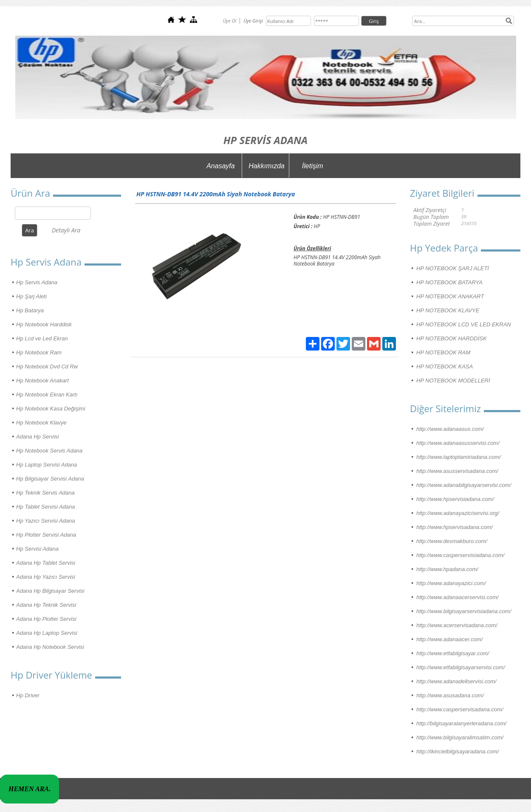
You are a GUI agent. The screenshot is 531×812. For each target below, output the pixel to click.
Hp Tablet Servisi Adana (46, 507)
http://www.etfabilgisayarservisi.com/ (461, 667)
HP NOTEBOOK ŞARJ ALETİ (453, 268)
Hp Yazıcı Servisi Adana (46, 521)
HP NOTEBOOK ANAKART (450, 296)
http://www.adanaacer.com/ (449, 639)
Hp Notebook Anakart (42, 381)
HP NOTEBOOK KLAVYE (448, 310)
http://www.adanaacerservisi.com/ (458, 597)
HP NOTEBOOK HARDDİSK (452, 338)
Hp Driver (28, 695)
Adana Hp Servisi (37, 437)
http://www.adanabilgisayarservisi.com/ (464, 485)
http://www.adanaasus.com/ (450, 429)
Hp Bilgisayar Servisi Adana (50, 479)
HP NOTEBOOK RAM (443, 352)
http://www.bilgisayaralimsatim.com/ (460, 737)
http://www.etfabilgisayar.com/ (453, 653)
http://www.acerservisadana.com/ (457, 625)
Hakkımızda (266, 166)
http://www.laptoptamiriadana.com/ (459, 457)
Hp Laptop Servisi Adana (47, 465)
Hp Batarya (30, 310)
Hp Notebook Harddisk (44, 324)
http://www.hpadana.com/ (447, 569)
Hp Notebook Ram (39, 352)
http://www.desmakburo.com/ (452, 541)
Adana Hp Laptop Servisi (47, 633)
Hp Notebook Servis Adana (49, 451)
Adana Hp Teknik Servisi (46, 605)
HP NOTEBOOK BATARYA (449, 282)
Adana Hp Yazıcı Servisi (46, 577)
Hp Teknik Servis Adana (45, 493)
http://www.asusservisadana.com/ (457, 471)
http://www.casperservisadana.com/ (460, 709)
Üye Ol (230, 21)
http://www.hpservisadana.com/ (455, 527)
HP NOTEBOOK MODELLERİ (453, 381)
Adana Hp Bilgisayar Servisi (50, 591)
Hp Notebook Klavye (41, 423)
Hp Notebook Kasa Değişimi (51, 409)
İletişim (313, 166)
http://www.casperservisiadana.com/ (460, 555)
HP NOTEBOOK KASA (445, 366)
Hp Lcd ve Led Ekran (42, 338)
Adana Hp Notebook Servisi (50, 647)
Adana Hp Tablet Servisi (46, 563)
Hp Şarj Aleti (31, 296)
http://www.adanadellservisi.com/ (456, 681)
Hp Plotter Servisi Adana (46, 535)
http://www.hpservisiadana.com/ (455, 499)
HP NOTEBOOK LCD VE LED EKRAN (464, 324)
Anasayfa (221, 166)
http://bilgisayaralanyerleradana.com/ (461, 723)
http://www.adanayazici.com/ (451, 583)
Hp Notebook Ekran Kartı (47, 395)
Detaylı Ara (66, 230)
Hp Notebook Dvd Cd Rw (47, 366)
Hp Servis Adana (37, 282)
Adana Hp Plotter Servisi (46, 619)
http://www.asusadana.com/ (450, 695)
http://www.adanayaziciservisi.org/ (458, 513)
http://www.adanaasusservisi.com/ (458, 443)
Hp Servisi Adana (37, 549)
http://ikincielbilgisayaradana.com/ (458, 751)
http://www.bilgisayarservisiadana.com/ (464, 611)
